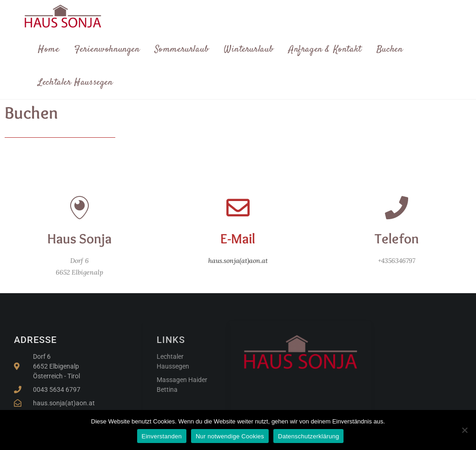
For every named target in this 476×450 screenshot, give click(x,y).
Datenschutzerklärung (308, 436)
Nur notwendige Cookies (230, 436)
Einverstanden (162, 436)
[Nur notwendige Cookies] (464, 430)
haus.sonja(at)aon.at (238, 261)
